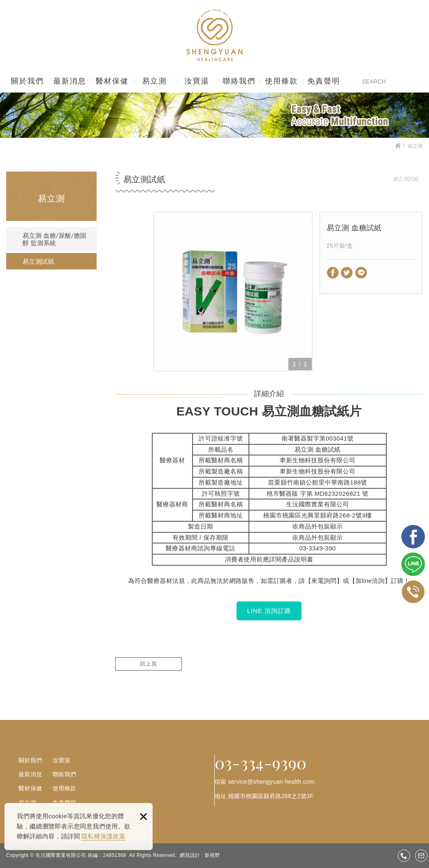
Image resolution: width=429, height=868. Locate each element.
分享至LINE (361, 273)
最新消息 (70, 81)
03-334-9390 (261, 763)
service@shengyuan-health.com (271, 782)
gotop (412, 836)
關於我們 (27, 81)
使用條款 (281, 81)
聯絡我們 (239, 81)
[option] (233, 291)
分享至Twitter (347, 273)
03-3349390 (404, 856)
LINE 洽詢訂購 (269, 611)
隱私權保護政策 (103, 836)
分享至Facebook (333, 273)
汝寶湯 (197, 81)
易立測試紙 (38, 262)
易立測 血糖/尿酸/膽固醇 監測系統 (54, 239)
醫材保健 (112, 81)
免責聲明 (324, 81)
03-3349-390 (317, 548)
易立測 (155, 81)
